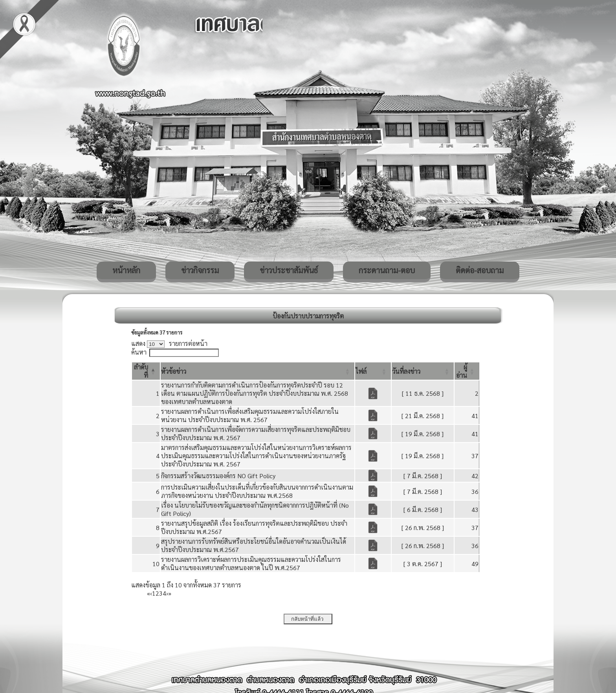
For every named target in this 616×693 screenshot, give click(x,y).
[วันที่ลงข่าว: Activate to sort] (423, 371)
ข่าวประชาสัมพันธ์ (289, 270)
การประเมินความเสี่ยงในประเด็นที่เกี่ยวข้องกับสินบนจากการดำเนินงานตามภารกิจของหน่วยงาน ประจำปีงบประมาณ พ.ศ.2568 (257, 491)
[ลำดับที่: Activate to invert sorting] (146, 371)
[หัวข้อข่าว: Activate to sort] (258, 371)
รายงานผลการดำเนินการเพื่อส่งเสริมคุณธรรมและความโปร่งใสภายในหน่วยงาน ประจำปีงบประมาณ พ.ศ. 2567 (250, 415)
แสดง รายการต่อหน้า (169, 343)
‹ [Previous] (151, 593)
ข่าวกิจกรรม (200, 270)
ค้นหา (139, 352)
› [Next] (167, 593)
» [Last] (170, 593)
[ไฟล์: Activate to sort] (373, 371)
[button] (174, 371)
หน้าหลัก (126, 270)
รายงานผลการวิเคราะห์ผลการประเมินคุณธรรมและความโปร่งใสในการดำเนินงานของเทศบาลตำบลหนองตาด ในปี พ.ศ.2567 (251, 563)
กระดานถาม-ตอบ (387, 270)
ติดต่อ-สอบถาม (480, 270)
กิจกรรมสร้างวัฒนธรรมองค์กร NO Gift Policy (218, 476)
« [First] (148, 593)
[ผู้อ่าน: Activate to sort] (467, 371)
